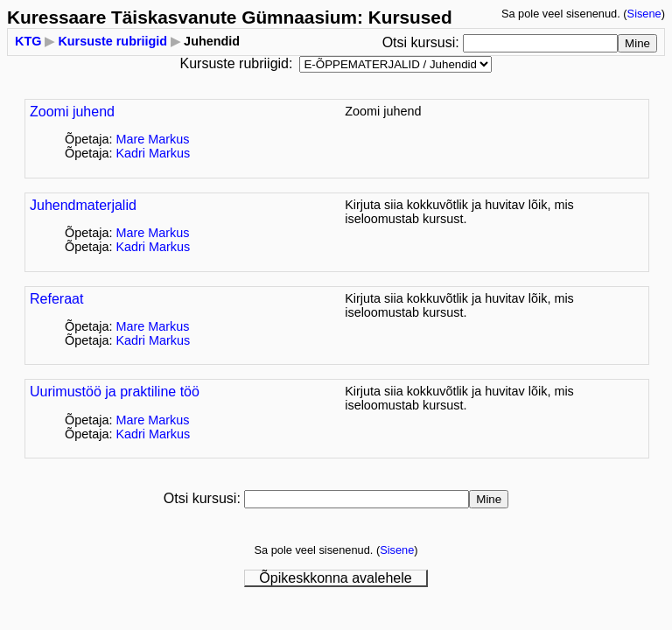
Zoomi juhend (72, 112)
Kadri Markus (153, 153)
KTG (28, 41)
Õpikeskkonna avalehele (335, 578)
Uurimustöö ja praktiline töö (115, 392)
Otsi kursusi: (423, 42)
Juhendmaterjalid (83, 205)
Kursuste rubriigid (112, 41)
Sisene (644, 14)
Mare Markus (152, 139)
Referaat (56, 299)
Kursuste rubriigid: (237, 63)
